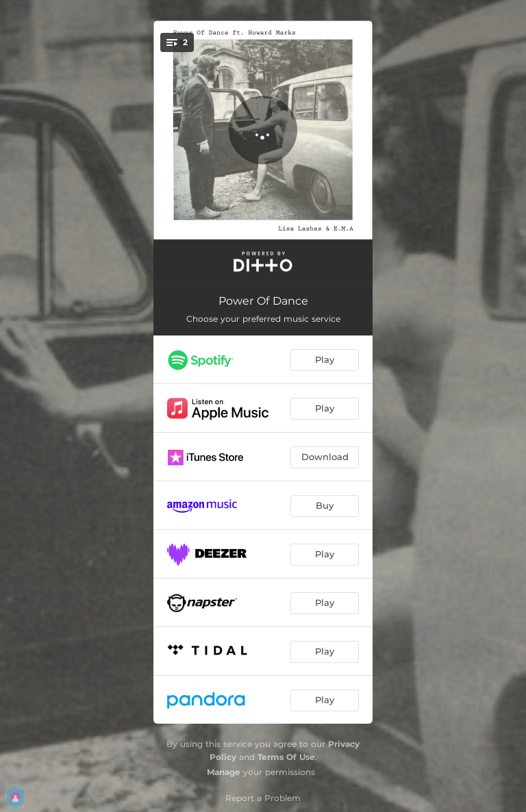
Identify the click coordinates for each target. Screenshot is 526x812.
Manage (224, 772)
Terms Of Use (286, 757)
